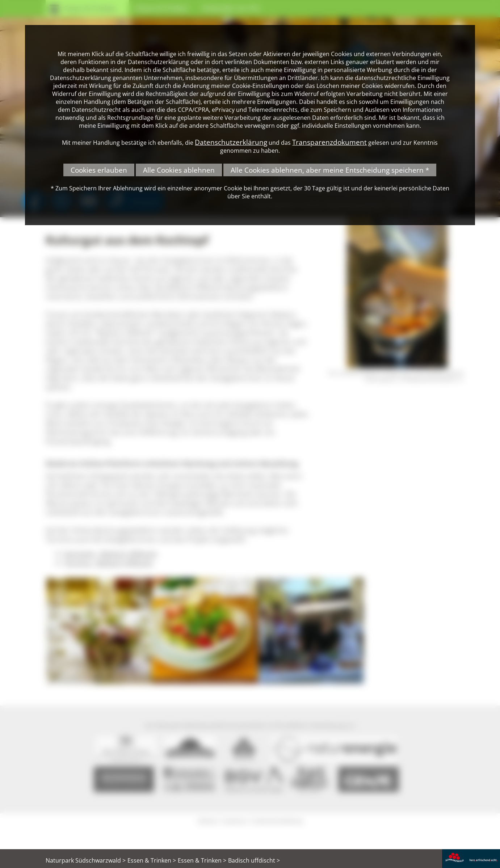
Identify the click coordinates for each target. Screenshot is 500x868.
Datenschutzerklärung (231, 142)
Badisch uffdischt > (254, 860)
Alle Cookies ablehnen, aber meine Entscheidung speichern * (330, 170)
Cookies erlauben (99, 170)
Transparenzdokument (329, 142)
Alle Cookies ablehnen (179, 170)
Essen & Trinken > (152, 860)
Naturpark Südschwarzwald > (86, 860)
